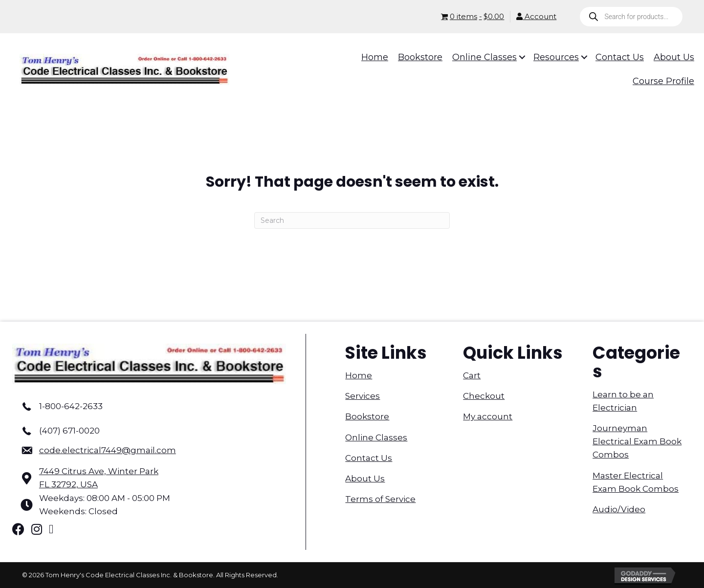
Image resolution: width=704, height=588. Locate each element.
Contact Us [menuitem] (369, 458)
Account (536, 16)
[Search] (352, 220)
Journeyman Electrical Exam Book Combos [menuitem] (637, 441)
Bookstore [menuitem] (367, 416)
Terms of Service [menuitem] (380, 499)
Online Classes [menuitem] (376, 437)
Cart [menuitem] (472, 375)
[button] (515, 57)
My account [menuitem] (488, 416)
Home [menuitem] (359, 375)
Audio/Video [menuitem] (619, 509)
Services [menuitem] (363, 396)
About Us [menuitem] (365, 479)
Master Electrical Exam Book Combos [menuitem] (636, 482)
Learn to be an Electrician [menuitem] (623, 401)
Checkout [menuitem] (484, 396)
